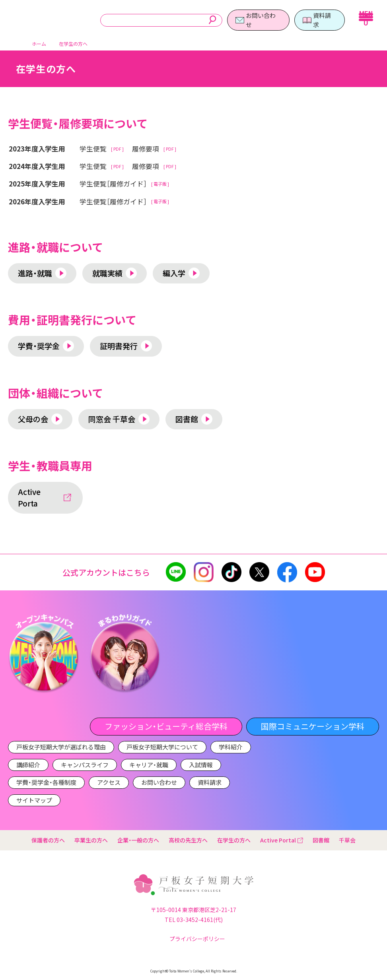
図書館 (321, 840)
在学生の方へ (234, 840)
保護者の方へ (48, 840)
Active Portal (282, 840)
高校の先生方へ (188, 840)
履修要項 (146, 149)
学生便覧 (93, 149)
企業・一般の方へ (138, 840)
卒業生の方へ (91, 840)
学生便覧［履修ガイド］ (113, 184)
